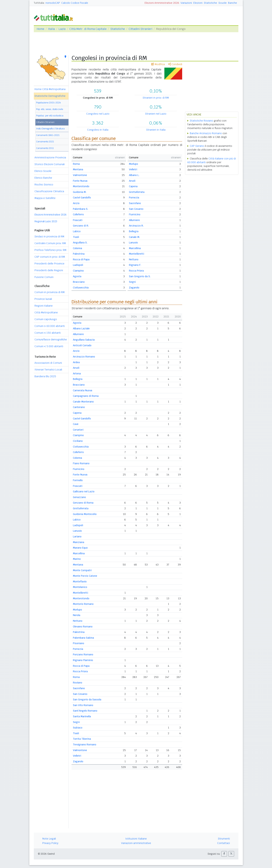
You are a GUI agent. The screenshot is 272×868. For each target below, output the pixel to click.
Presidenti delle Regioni (49, 270)
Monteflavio (80, 582)
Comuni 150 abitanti (48, 333)
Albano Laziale (81, 328)
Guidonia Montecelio (85, 514)
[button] (224, 854)
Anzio (76, 203)
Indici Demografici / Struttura (50, 129)
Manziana (79, 542)
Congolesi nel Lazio (98, 114)
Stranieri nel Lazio (156, 114)
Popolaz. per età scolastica (50, 116)
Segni (132, 282)
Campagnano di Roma (86, 396)
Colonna (77, 248)
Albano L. (134, 175)
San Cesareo (136, 209)
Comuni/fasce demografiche (51, 340)
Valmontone (80, 175)
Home (40, 29)
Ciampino (78, 271)
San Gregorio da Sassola (87, 699)
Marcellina (135, 248)
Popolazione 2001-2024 (48, 103)
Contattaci (224, 843)
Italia (51, 29)
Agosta (77, 276)
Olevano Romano (83, 627)
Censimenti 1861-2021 (48, 135)
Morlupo (134, 164)
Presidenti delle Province (49, 264)
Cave (76, 424)
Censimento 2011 (45, 148)
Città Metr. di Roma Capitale (88, 29)
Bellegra (134, 231)
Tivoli (76, 237)
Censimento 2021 (45, 142)
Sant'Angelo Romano (85, 711)
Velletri (133, 169)
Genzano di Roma (83, 503)
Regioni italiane (44, 306)
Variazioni (186, 3)
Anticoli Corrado (82, 345)
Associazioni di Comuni (48, 363)
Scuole (223, 3)
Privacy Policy (50, 843)
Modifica (158, 64)
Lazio (62, 29)
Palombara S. (81, 209)
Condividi (175, 64)
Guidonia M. (80, 192)
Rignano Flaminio (83, 660)
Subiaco (78, 728)
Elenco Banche (43, 178)
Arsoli (132, 181)
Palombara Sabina (83, 638)
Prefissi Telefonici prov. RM (50, 250)
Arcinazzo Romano (84, 357)
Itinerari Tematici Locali (48, 370)
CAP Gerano (197, 146)
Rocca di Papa (81, 259)
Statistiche (210, 3)
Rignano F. (135, 265)
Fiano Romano (81, 463)
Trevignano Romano (85, 745)
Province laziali (43, 299)
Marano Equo (80, 548)
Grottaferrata (137, 192)
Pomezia (134, 198)
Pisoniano (79, 643)
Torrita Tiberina (82, 739)
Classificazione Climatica (49, 191)
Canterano (79, 407)
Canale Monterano (83, 402)
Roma (76, 164)
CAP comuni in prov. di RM (50, 257)
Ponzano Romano (83, 654)
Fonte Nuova (80, 181)
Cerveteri (78, 430)
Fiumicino (135, 214)
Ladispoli (78, 265)
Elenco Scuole (43, 171)
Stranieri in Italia (156, 130)
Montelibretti (137, 254)
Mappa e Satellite (45, 198)
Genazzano (79, 497)
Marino (77, 559)
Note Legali (49, 839)
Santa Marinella (82, 716)
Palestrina (79, 254)
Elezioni (198, 3)
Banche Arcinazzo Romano (206, 133)
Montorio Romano (83, 604)
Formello (78, 480)
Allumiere (134, 220)
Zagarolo (134, 288)
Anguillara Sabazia (84, 340)
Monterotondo (81, 186)
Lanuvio (133, 243)
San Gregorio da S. (140, 276)
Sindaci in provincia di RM (49, 236)
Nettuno (134, 259)
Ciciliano (78, 441)
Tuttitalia (39, 3)
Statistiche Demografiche (50, 96)
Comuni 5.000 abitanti (49, 346)
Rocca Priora (136, 271)
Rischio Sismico (44, 185)
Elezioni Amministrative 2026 (162, 3)
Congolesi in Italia (98, 130)
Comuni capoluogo (46, 319)
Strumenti (224, 839)
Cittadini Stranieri (140, 29)
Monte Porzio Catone (85, 576)
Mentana (78, 169)
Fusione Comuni (44, 277)
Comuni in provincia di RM (50, 292)
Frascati (78, 220)
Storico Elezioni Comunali (50, 164)
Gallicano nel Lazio (84, 491)
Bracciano (79, 282)
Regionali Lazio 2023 (46, 221)
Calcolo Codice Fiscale (75, 3)
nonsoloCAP (53, 3)
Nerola (77, 615)
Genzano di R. (81, 226)
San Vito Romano (83, 705)
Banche (233, 3)
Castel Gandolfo (82, 198)
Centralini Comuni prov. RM (50, 243)
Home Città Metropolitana (50, 89)
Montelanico (80, 587)
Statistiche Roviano (201, 121)
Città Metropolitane (46, 312)
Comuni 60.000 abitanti (50, 326)
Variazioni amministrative (136, 843)
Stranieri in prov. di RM (156, 98)
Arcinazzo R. (136, 226)
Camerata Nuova (83, 390)
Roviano (78, 683)
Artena (77, 373)
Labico (77, 231)
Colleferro (78, 214)
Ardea (76, 362)
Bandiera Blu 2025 (45, 376)
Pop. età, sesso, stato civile (50, 109)
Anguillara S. (80, 243)
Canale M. (134, 237)
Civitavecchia (81, 288)
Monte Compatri (82, 570)
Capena (133, 186)
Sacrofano (135, 203)
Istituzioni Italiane (136, 839)
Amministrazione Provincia (50, 157)
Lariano (77, 536)
